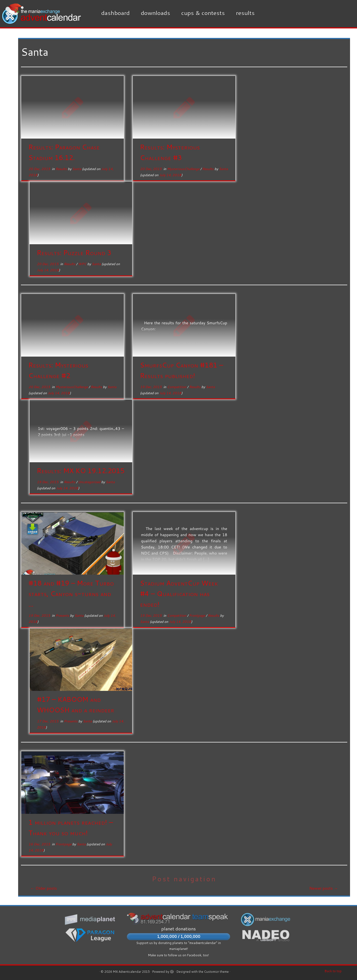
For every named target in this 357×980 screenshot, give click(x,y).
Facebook (194, 955)
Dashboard (115, 13)
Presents (63, 615)
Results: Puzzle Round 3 (74, 253)
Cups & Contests (203, 13)
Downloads (155, 13)
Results (245, 13)
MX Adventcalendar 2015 (131, 972)
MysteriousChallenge (184, 169)
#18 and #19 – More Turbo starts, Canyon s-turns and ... (71, 594)
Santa (77, 169)
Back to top (333, 971)
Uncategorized (90, 482)
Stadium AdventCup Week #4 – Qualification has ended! (179, 594)
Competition (177, 387)
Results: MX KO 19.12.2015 (81, 471)
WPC (83, 264)
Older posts (44, 888)
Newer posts (324, 888)
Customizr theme (216, 972)
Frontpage (197, 615)
